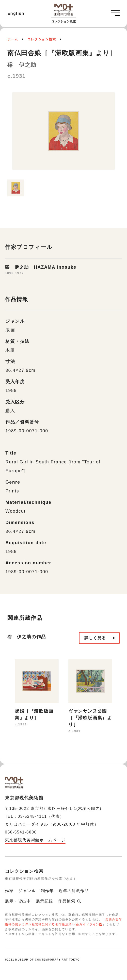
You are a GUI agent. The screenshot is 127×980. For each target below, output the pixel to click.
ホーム (13, 39)
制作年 (47, 891)
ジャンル (27, 891)
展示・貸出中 (18, 901)
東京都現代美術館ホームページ (35, 840)
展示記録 (45, 901)
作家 (9, 891)
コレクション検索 (42, 39)
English (16, 13)
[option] (63, 134)
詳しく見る (95, 638)
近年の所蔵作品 (74, 891)
